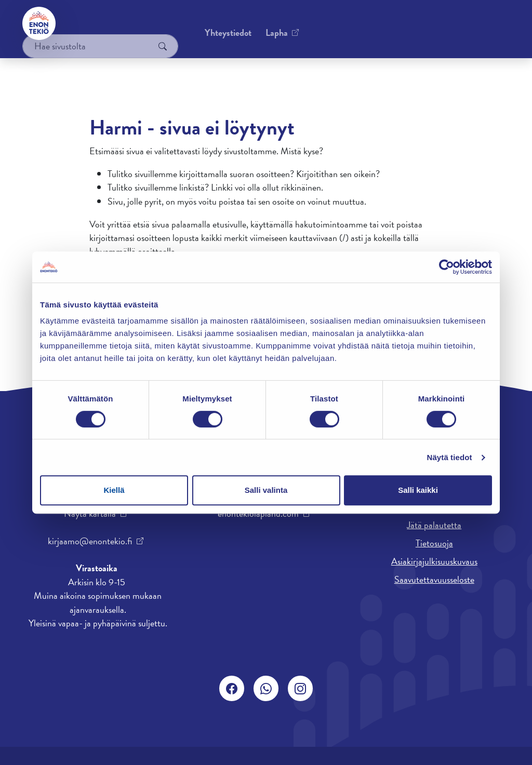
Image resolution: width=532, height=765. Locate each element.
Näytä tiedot (450, 457)
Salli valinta (266, 490)
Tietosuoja (434, 543)
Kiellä (114, 490)
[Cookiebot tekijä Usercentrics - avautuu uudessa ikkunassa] (447, 267)
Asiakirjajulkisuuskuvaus (434, 561)
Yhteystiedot (101, 23)
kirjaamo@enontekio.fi (90, 541)
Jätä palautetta (434, 525)
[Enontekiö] (39, 23)
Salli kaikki (418, 490)
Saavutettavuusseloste (434, 579)
